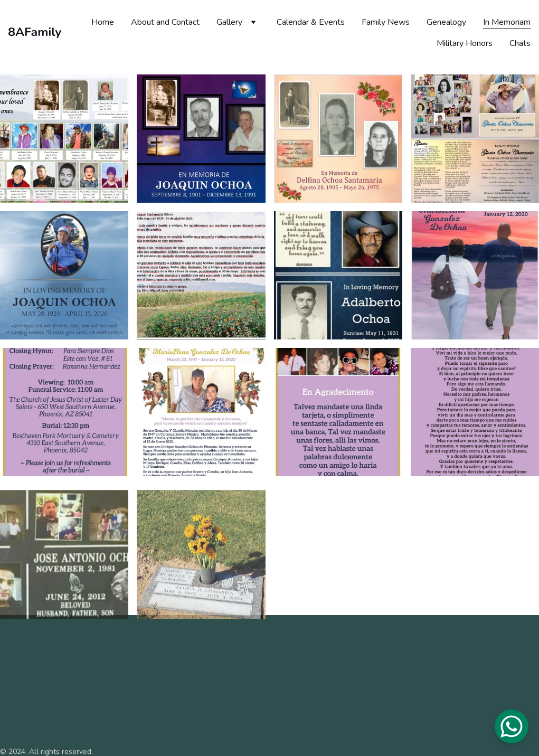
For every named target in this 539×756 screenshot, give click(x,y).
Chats (520, 43)
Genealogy (446, 22)
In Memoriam (507, 22)
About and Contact (165, 22)
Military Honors (465, 43)
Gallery (229, 22)
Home (103, 22)
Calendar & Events (311, 22)
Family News (386, 22)
